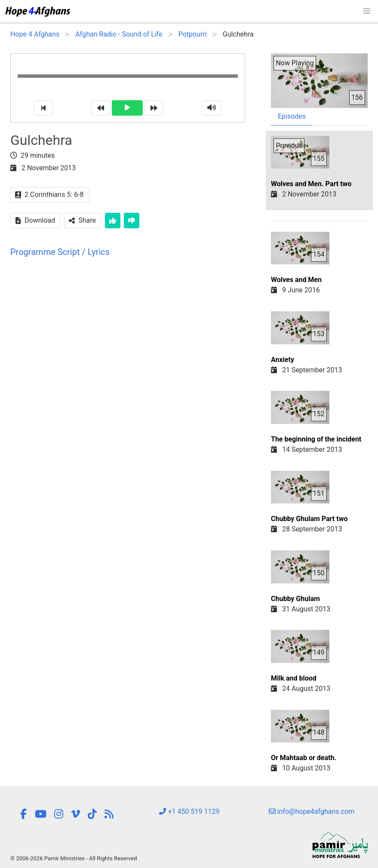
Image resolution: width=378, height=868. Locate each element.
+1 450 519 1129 (189, 811)
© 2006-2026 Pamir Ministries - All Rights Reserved (74, 858)
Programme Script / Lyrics (60, 252)
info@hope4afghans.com (312, 811)
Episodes (292, 116)
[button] (367, 11)
